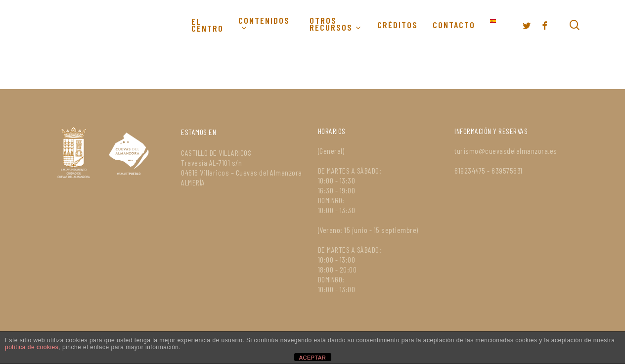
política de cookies (32, 347)
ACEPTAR (313, 358)
